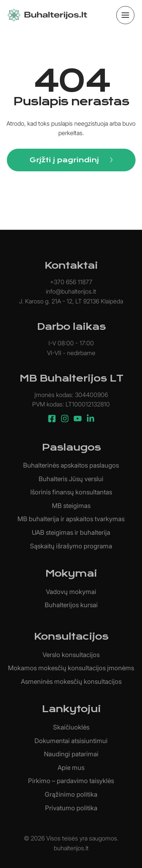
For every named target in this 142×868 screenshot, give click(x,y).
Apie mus (71, 768)
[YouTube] (78, 419)
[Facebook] (52, 419)
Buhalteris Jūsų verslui (71, 479)
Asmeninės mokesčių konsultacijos (71, 682)
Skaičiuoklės (71, 727)
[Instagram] (65, 419)
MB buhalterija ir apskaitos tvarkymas (71, 519)
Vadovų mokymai (71, 592)
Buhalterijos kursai (71, 605)
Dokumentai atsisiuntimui (71, 741)
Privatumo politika (71, 808)
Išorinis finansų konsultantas (71, 492)
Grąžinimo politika (71, 794)
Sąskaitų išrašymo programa (71, 546)
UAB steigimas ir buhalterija (71, 532)
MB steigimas (71, 506)
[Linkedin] (91, 419)
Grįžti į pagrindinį (64, 160)
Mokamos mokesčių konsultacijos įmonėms (71, 668)
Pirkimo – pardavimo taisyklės (71, 781)
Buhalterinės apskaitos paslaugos (71, 465)
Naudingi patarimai (71, 754)
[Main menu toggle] (125, 15)
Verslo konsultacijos (71, 655)
